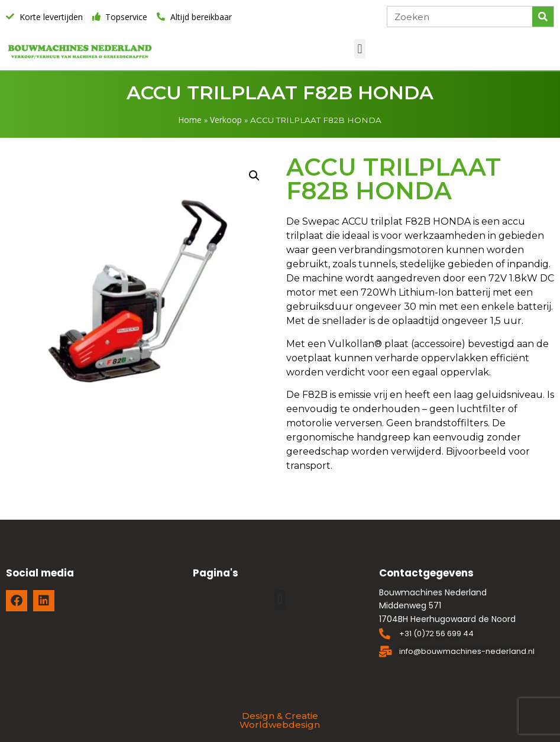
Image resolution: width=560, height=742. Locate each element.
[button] (360, 49)
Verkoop (226, 120)
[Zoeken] (543, 17)
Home (190, 120)
